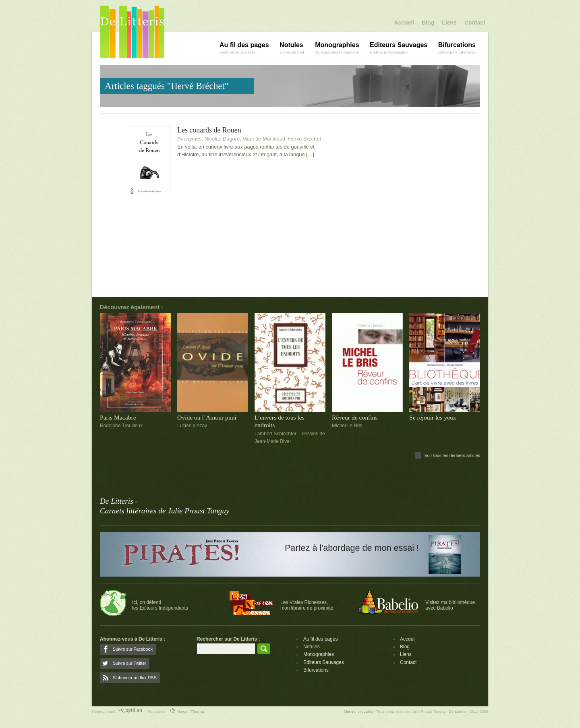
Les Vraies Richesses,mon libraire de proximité (307, 605)
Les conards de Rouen (209, 130)
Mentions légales (358, 711)
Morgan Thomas (187, 711)
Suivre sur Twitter (129, 663)
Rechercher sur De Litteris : (228, 639)
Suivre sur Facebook (133, 649)
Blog (428, 23)
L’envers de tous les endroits (280, 421)
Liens (449, 23)
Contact (475, 23)
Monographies (319, 654)
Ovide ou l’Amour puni (207, 417)
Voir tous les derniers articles (452, 455)
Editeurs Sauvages (324, 662)
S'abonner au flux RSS (135, 678)
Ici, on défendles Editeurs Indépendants (160, 605)
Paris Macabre (118, 417)
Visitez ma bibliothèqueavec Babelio (450, 605)
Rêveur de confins (355, 417)
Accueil (404, 23)
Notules (312, 647)
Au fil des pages (320, 639)
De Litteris (132, 32)
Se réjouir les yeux (433, 417)
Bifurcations (316, 670)
